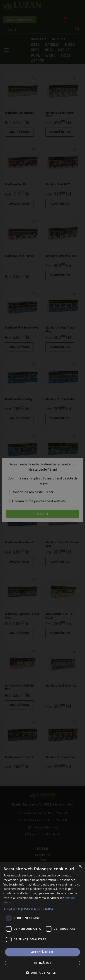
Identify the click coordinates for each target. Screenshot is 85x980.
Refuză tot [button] (42, 963)
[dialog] (42, 490)
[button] (42, 909)
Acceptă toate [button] (43, 952)
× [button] (80, 867)
